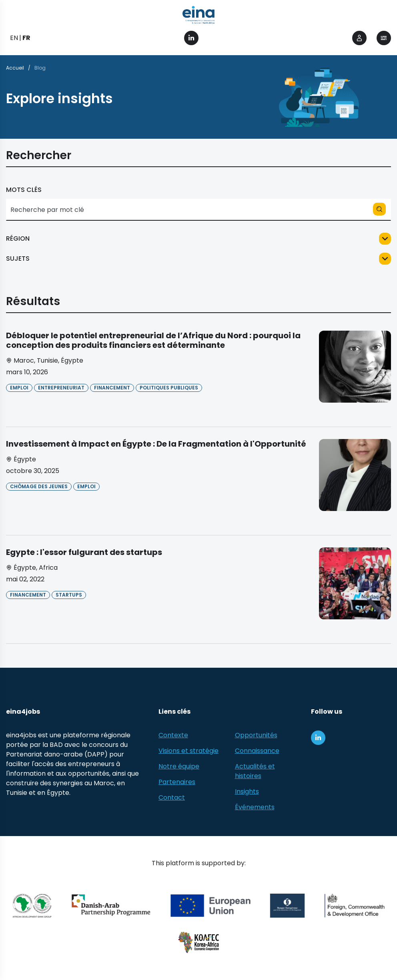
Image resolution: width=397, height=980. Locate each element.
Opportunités (256, 735)
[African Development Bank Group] (32, 906)
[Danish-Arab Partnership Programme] (111, 906)
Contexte (173, 735)
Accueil (15, 68)
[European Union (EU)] (211, 906)
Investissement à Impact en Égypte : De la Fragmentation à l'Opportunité (156, 444)
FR (26, 38)
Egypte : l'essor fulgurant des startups (84, 552)
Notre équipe (179, 766)
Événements (255, 807)
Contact (172, 797)
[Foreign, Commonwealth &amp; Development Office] (354, 906)
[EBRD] (287, 906)
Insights (247, 791)
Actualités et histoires (255, 771)
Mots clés (24, 190)
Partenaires (177, 782)
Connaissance (257, 751)
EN (14, 38)
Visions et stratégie (188, 751)
